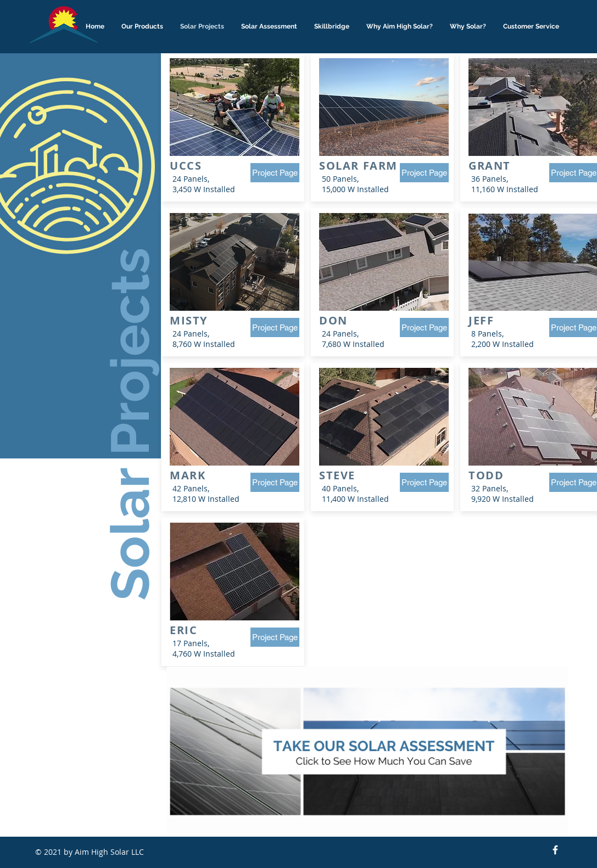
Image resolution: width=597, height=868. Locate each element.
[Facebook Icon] (555, 850)
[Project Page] (275, 173)
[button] (142, 27)
